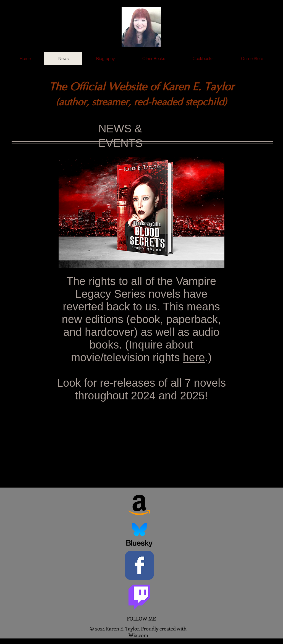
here (194, 357)
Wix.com (138, 635)
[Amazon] (139, 505)
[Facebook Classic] (139, 565)
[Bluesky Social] (139, 535)
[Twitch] (139, 596)
